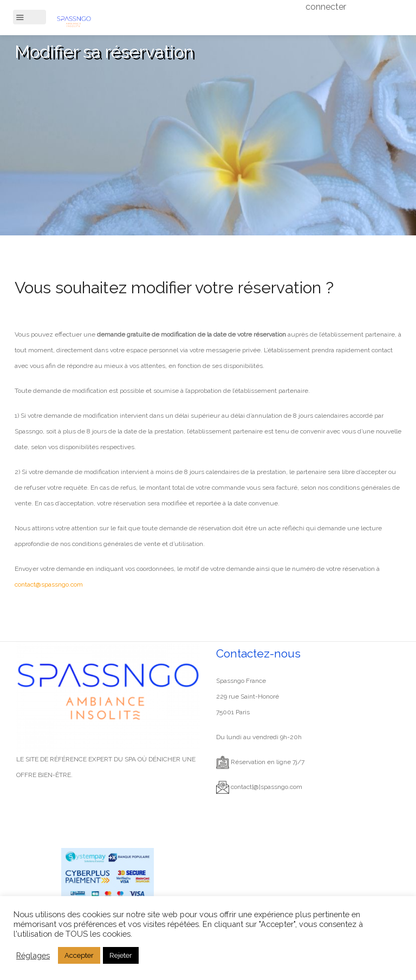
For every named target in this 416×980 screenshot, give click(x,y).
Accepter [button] (79, 955)
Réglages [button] (33, 955)
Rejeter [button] (121, 955)
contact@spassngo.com (49, 584)
